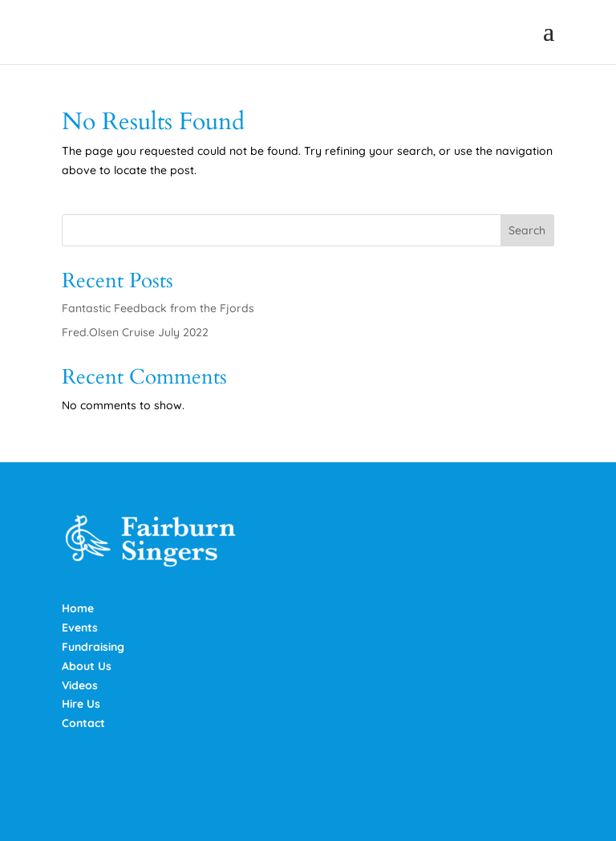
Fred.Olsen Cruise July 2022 (135, 332)
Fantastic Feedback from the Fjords (158, 308)
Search (527, 230)
